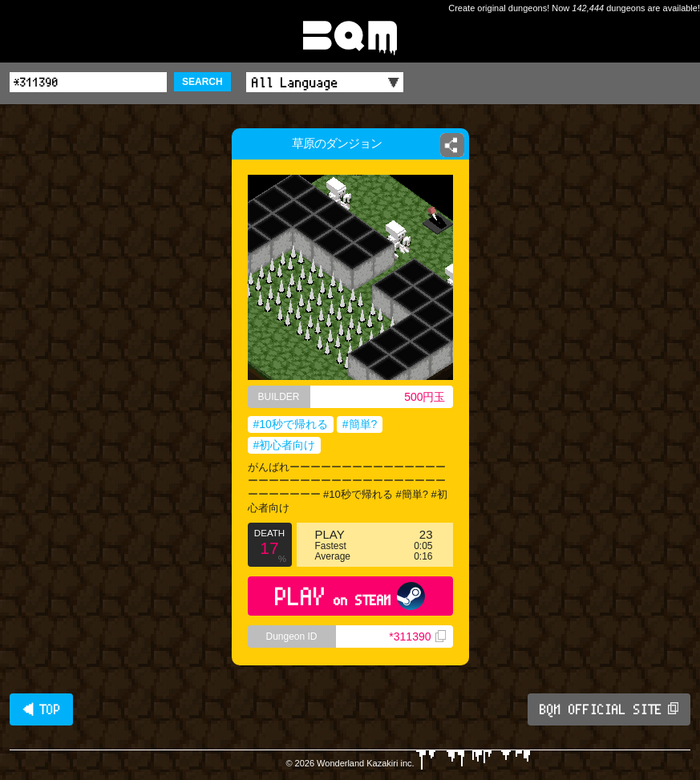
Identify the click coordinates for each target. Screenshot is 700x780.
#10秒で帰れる (291, 424)
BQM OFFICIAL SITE (609, 709)
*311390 (417, 637)
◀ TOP (41, 709)
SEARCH (202, 82)
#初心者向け (285, 445)
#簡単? (360, 424)
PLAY (350, 596)
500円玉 (425, 397)
